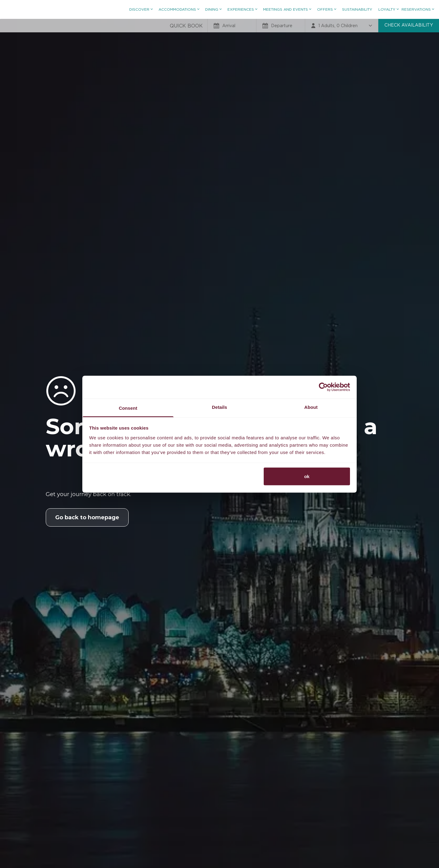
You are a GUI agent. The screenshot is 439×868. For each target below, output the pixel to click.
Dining (213, 9)
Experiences (242, 9)
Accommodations (179, 9)
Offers (327, 9)
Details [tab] (220, 407)
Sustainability (357, 9)
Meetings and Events (287, 9)
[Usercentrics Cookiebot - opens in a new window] (323, 387)
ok (307, 476)
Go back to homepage (87, 517)
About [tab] (311, 407)
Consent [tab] (128, 408)
